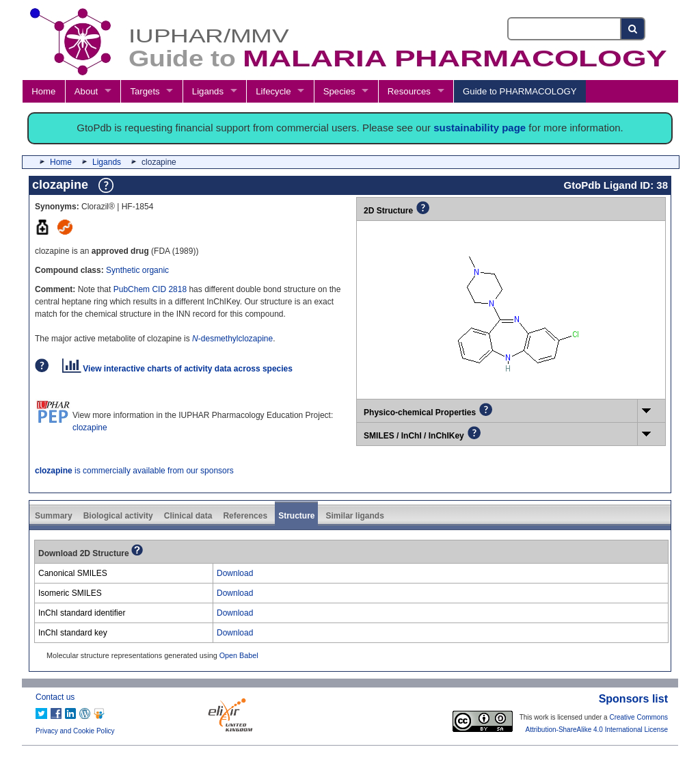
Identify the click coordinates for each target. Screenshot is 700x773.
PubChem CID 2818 (150, 289)
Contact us (55, 697)
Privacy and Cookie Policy (75, 731)
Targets (145, 91)
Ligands (208, 91)
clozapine (90, 428)
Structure (296, 516)
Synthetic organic (137, 270)
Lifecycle (273, 91)
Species (339, 91)
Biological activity (118, 516)
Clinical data (188, 516)
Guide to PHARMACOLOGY (520, 91)
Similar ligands (354, 516)
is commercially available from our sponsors (134, 471)
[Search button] (633, 29)
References (245, 516)
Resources (409, 91)
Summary (54, 516)
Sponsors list (633, 699)
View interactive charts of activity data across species (177, 369)
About (86, 91)
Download (235, 573)
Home (43, 91)
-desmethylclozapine (232, 339)
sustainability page (480, 128)
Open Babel (239, 655)
